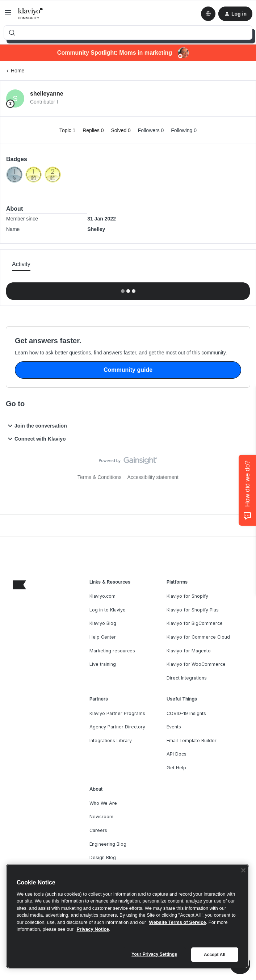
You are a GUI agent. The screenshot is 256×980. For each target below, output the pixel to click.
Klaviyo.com (102, 596)
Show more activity (128, 289)
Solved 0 (121, 130)
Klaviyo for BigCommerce (195, 623)
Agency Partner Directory (117, 727)
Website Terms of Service (178, 922)
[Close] (243, 870)
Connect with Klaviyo (36, 439)
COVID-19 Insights (186, 713)
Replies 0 (94, 130)
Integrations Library (111, 741)
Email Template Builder (192, 741)
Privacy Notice (93, 929)
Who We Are (103, 803)
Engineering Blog (108, 844)
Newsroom (101, 817)
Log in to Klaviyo (108, 610)
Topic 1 (68, 130)
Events (174, 727)
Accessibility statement (153, 477)
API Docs (177, 754)
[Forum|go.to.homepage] (31, 14)
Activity (21, 264)
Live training (103, 664)
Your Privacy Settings (154, 954)
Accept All (215, 955)
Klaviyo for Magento (189, 651)
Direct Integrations (187, 678)
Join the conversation (36, 426)
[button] (8, 15)
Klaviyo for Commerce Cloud (198, 637)
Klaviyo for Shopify (187, 596)
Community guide (128, 370)
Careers (98, 830)
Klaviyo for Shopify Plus (193, 610)
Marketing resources (112, 651)
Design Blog (103, 857)
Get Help (176, 768)
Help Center (103, 637)
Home (18, 71)
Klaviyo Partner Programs (117, 713)
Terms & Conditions (99, 477)
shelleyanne (47, 94)
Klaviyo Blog (103, 623)
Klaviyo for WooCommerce (196, 664)
